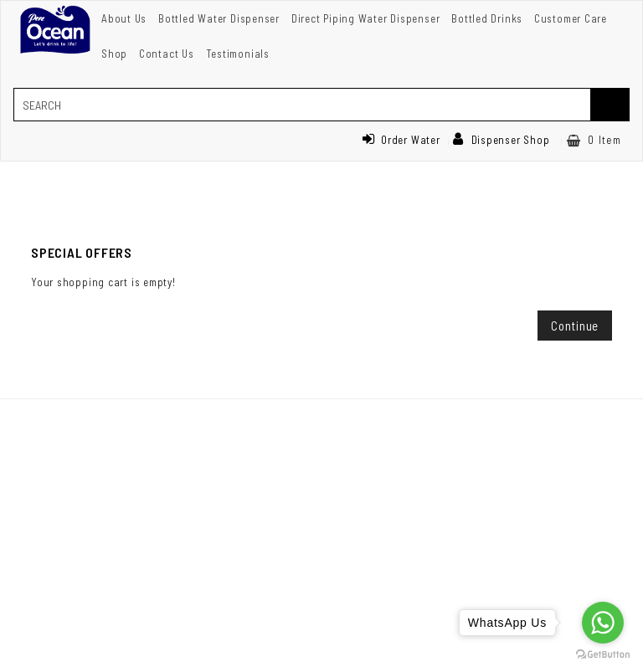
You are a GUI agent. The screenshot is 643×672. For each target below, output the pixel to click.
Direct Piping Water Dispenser (366, 18)
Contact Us (167, 54)
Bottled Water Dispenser (219, 18)
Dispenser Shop (502, 140)
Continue (575, 326)
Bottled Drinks (487, 18)
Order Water (401, 140)
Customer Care (571, 18)
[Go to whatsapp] (603, 623)
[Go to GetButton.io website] (603, 655)
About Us (124, 18)
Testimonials (238, 54)
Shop (114, 54)
